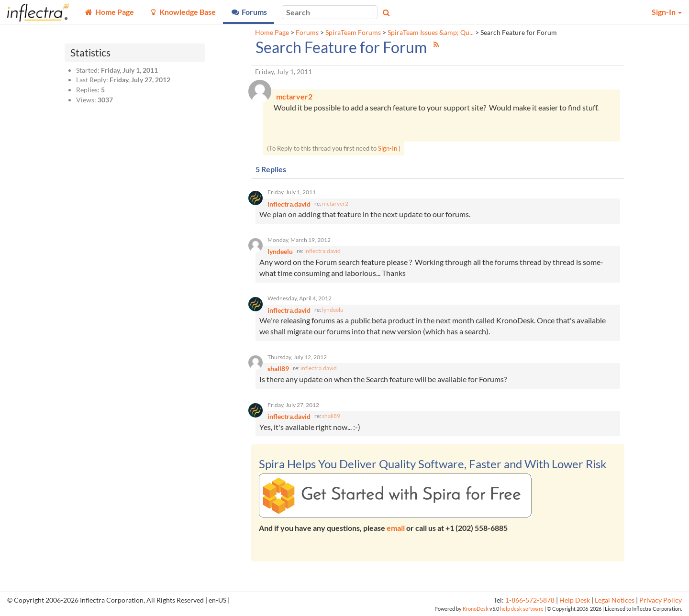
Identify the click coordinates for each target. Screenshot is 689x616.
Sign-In (388, 148)
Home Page (272, 33)
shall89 (331, 416)
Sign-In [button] (667, 12)
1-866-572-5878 (530, 600)
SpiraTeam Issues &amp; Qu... (431, 33)
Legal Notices (615, 600)
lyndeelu (333, 310)
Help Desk (575, 600)
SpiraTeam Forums (353, 33)
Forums (307, 33)
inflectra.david (322, 251)
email (396, 528)
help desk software (522, 609)
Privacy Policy (661, 600)
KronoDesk (476, 609)
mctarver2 (335, 203)
